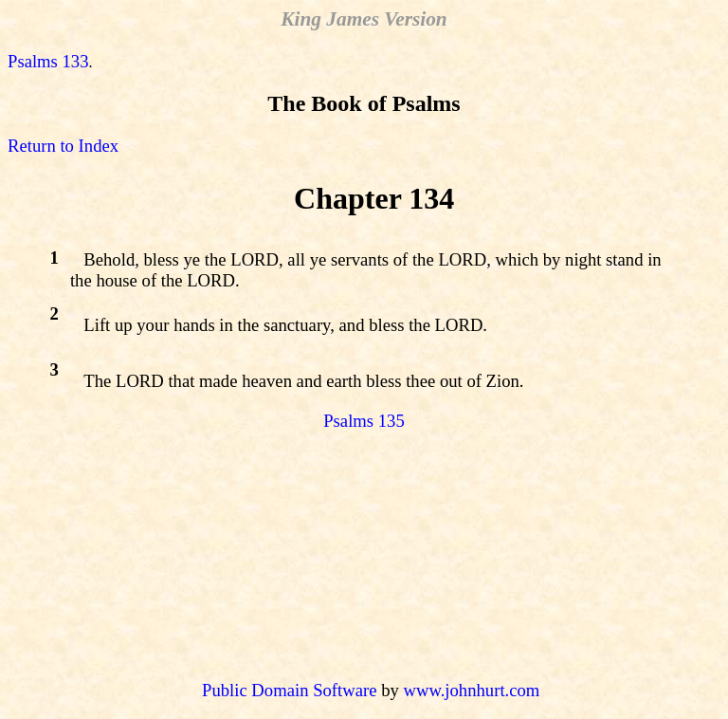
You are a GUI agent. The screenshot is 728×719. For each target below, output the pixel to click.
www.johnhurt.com (471, 690)
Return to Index (63, 146)
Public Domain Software (289, 690)
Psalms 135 (364, 421)
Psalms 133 (48, 61)
